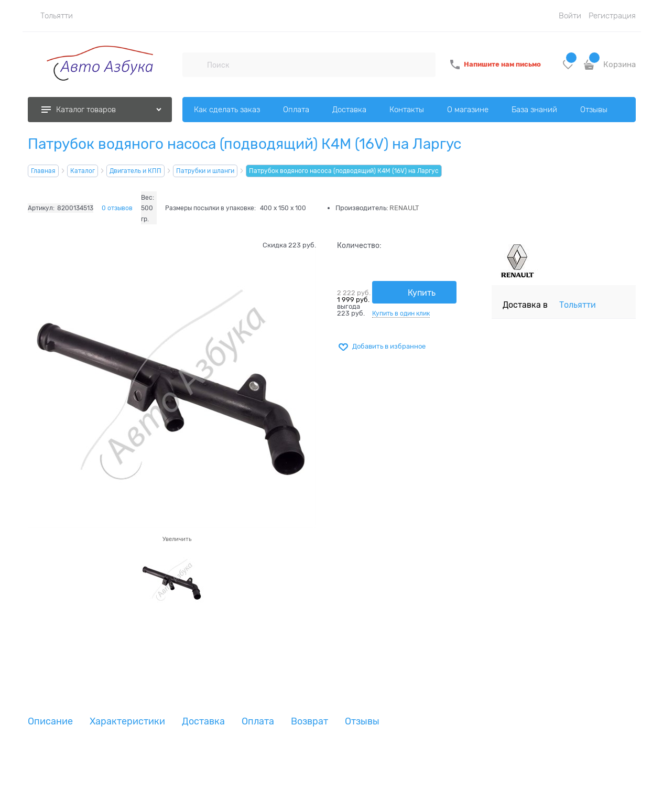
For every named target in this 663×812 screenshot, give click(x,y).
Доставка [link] (203, 722)
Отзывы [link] (362, 722)
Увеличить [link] (177, 539)
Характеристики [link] (127, 722)
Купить (422, 293)
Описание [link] (50, 722)
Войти (570, 16)
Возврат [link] (309, 722)
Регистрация (612, 16)
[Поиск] (194, 64)
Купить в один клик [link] (401, 313)
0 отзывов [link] (117, 208)
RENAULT (404, 208)
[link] (50, 16)
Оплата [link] (258, 722)
